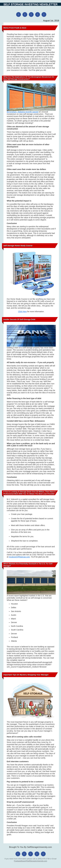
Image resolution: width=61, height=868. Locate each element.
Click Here (22, 312)
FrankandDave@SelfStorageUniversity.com (31, 861)
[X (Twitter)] (31, 15)
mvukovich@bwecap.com (19, 557)
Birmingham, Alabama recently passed (23, 112)
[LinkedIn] (38, 15)
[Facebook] (19, 15)
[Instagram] (25, 15)
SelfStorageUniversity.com (39, 847)
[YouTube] (44, 15)
